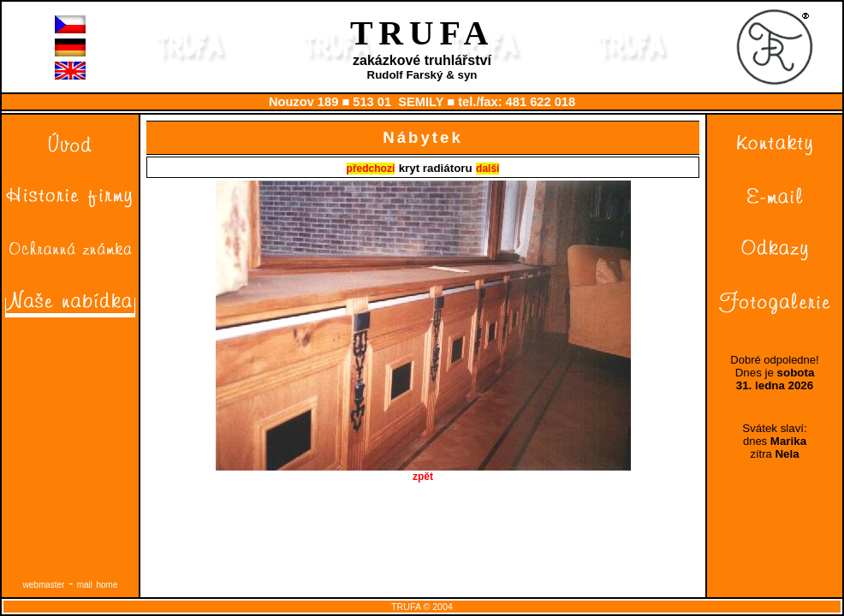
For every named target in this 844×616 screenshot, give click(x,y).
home (107, 585)
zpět (423, 472)
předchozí (371, 169)
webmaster (44, 585)
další (487, 169)
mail (85, 585)
